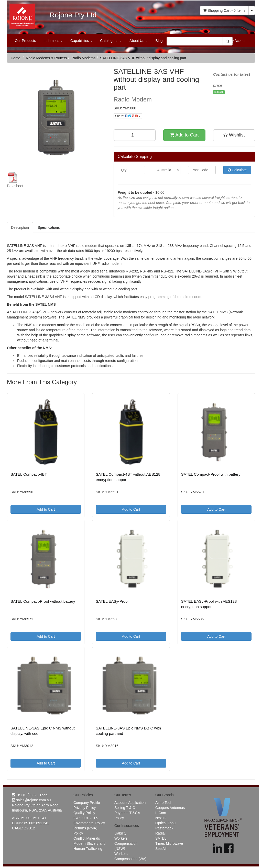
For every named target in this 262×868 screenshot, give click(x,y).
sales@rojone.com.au (31, 800)
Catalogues (111, 41)
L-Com (161, 813)
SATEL (161, 838)
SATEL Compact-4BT (29, 474)
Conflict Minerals (87, 838)
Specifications (49, 227)
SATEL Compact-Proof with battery (211, 474)
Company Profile (87, 803)
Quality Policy (84, 813)
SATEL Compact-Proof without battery (43, 601)
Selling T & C (125, 808)
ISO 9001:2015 (85, 818)
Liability (120, 833)
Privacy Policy (85, 808)
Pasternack (164, 828)
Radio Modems (83, 58)
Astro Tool (163, 803)
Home (15, 58)
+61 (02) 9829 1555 (30, 795)
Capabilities (81, 41)
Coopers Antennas (170, 808)
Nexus (160, 818)
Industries (53, 41)
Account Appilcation (130, 803)
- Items (224, 10)
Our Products (25, 41)
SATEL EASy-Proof (112, 601)
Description (20, 227)
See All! (161, 849)
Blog (159, 41)
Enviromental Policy (89, 823)
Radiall (161, 833)
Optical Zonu (165, 823)
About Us (139, 41)
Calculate (237, 170)
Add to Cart (184, 135)
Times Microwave (169, 843)
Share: (128, 116)
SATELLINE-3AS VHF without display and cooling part (143, 58)
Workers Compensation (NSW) (126, 843)
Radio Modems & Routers (46, 58)
